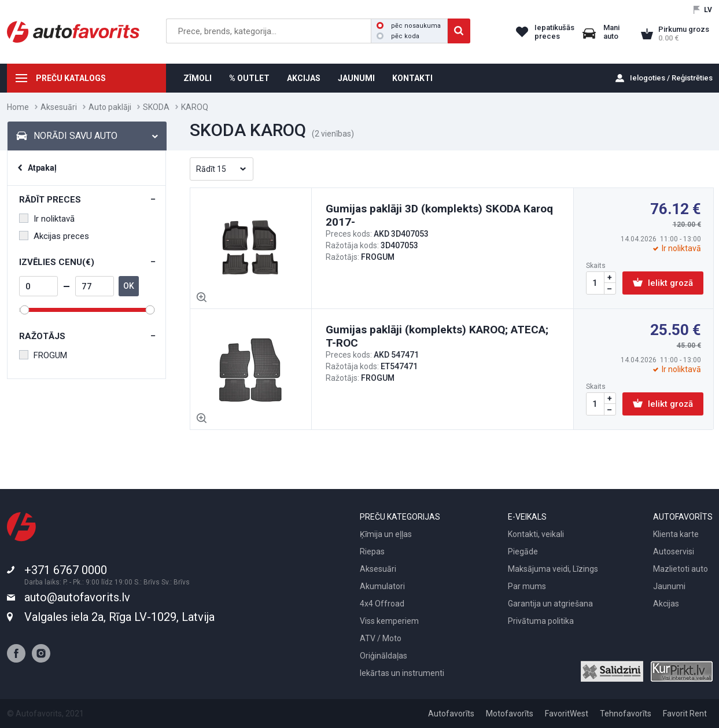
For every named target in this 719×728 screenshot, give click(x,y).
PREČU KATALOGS (71, 78)
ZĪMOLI (198, 78)
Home (18, 107)
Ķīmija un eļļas (386, 534)
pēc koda (398, 36)
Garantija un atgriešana (550, 604)
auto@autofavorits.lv (77, 597)
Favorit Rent (685, 714)
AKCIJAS (304, 78)
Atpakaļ (42, 168)
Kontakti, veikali (536, 534)
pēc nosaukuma (409, 26)
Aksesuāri (59, 107)
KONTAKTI (412, 78)
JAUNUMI (356, 78)
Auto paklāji (110, 107)
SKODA (156, 107)
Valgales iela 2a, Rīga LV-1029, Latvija (119, 617)
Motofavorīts (510, 714)
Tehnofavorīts (626, 714)
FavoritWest (567, 714)
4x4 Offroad (382, 604)
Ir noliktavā (47, 219)
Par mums (527, 586)
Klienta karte (676, 534)
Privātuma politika (541, 621)
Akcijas (666, 604)
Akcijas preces (54, 236)
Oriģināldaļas (384, 656)
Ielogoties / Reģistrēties (671, 78)
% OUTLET (249, 78)
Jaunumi (669, 586)
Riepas (372, 551)
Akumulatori (382, 586)
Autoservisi (674, 551)
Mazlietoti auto (681, 569)
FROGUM (43, 355)
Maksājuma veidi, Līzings (553, 569)
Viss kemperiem (389, 621)
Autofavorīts (451, 714)
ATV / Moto (381, 638)
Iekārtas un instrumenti (402, 673)
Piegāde (523, 551)
